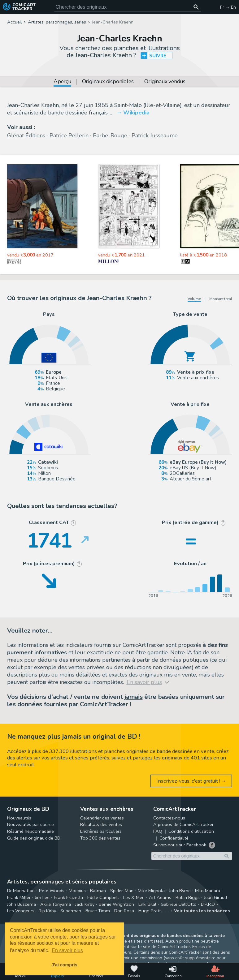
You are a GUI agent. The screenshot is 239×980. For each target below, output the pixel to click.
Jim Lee (42, 897)
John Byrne (180, 891)
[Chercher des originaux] (196, 7)
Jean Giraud (215, 897)
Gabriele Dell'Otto (179, 904)
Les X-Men (134, 897)
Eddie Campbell (103, 897)
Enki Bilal (147, 904)
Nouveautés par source (30, 824)
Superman (71, 911)
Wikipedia (136, 113)
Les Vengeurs (21, 911)
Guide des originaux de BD (34, 838)
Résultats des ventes (101, 824)
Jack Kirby (85, 904)
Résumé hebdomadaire (30, 831)
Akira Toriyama (56, 904)
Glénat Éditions (26, 135)
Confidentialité (174, 838)
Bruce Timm (98, 911)
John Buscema (22, 904)
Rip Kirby (47, 911)
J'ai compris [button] (64, 965)
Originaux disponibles (108, 82)
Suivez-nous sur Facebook (180, 845)
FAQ (158, 831)
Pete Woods (52, 891)
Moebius (77, 891)
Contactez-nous (169, 818)
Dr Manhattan (21, 891)
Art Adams (160, 897)
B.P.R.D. (208, 904)
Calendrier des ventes (102, 818)
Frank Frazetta (68, 897)
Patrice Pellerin (69, 135)
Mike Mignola (151, 891)
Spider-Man (122, 891)
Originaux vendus (165, 82)
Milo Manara (208, 891)
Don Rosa (124, 911)
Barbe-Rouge (110, 135)
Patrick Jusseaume (155, 135)
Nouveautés (19, 818)
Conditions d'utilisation (191, 831)
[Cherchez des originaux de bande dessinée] (128, 7)
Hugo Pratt (150, 911)
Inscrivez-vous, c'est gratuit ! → (191, 781)
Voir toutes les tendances (202, 911)
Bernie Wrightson (116, 904)
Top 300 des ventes (100, 838)
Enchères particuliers (101, 831)
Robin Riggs (188, 897)
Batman (98, 891)
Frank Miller (19, 897)
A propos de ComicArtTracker (183, 824)
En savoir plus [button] (67, 950)
